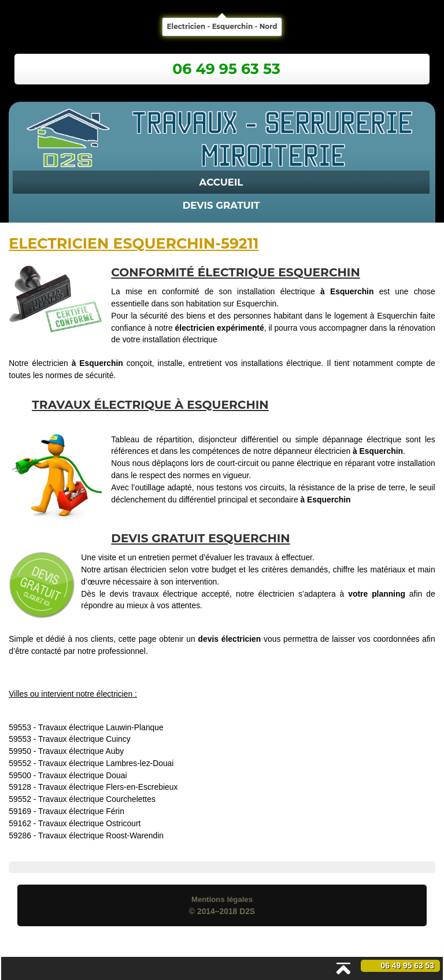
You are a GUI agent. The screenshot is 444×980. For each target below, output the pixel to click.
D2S (247, 911)
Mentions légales (222, 899)
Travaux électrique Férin (81, 811)
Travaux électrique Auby (81, 751)
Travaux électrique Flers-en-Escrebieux (108, 787)
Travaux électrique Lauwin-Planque (101, 727)
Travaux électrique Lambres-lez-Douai (106, 763)
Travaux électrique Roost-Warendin (101, 835)
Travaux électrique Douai (83, 775)
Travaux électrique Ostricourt (89, 823)
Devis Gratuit (221, 205)
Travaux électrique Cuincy (84, 739)
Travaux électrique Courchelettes (97, 799)
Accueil (221, 182)
